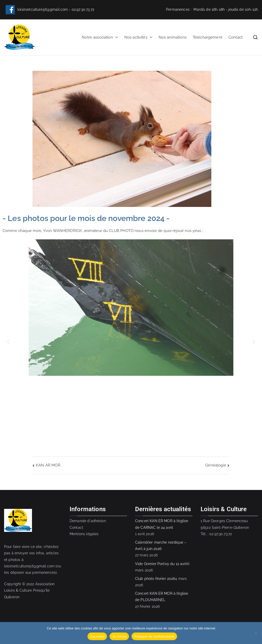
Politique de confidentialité (154, 636)
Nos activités (138, 37)
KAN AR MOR (48, 465)
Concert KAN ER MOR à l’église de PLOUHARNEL (162, 597)
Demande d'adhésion (88, 521)
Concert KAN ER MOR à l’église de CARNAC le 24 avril (162, 524)
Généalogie (216, 465)
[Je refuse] (256, 633)
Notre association (100, 37)
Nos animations (173, 37)
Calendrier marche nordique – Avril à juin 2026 (161, 546)
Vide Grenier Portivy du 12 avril (161, 564)
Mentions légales (84, 534)
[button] (116, 37)
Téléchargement (208, 37)
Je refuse (119, 636)
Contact (236, 37)
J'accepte (97, 636)
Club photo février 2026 (155, 579)
